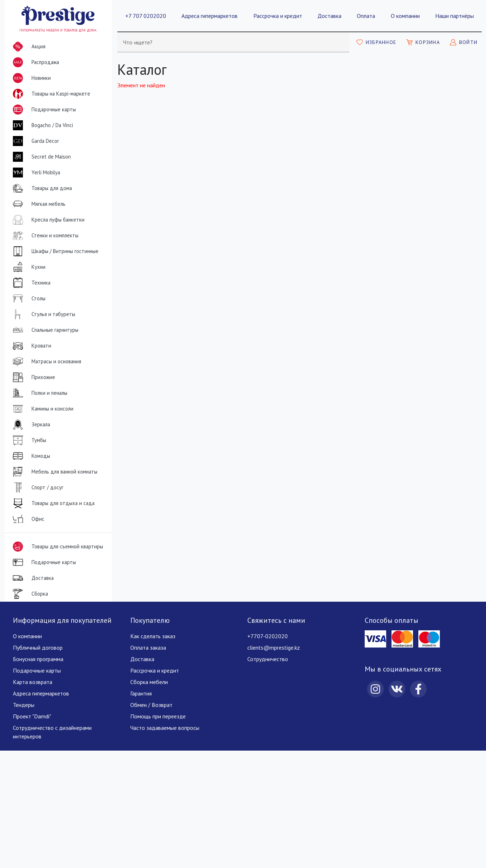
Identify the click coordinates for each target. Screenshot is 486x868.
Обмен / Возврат (151, 705)
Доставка (329, 16)
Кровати (31, 346)
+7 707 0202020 (146, 16)
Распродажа (35, 62)
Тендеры (24, 705)
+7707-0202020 (268, 636)
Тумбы (28, 440)
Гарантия (141, 693)
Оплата (366, 16)
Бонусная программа (38, 659)
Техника (30, 283)
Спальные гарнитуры (44, 330)
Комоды (30, 456)
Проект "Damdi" (32, 716)
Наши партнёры (455, 16)
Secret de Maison (40, 157)
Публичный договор (38, 648)
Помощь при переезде (158, 716)
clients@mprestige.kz (274, 648)
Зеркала (30, 425)
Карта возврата (33, 682)
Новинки (30, 79)
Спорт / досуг (37, 488)
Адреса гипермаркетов (210, 16)
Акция (28, 47)
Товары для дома (41, 188)
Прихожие (33, 377)
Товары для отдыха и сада (52, 503)
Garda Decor (35, 141)
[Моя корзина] (423, 42)
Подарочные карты (43, 110)
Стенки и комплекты (44, 236)
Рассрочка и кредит (278, 16)
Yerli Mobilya (35, 173)
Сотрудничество (268, 659)
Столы (28, 299)
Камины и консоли (42, 409)
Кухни (28, 267)
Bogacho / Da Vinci (42, 125)
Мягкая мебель (38, 204)
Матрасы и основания (46, 362)
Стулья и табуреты (43, 314)
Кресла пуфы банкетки (47, 220)
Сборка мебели (149, 682)
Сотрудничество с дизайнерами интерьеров (52, 732)
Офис (27, 519)
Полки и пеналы (39, 393)
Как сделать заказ (153, 636)
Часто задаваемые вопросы (165, 728)
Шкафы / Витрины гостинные (54, 251)
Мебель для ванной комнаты (54, 472)
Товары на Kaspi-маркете (50, 94)
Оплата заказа (148, 648)
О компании (405, 16)
